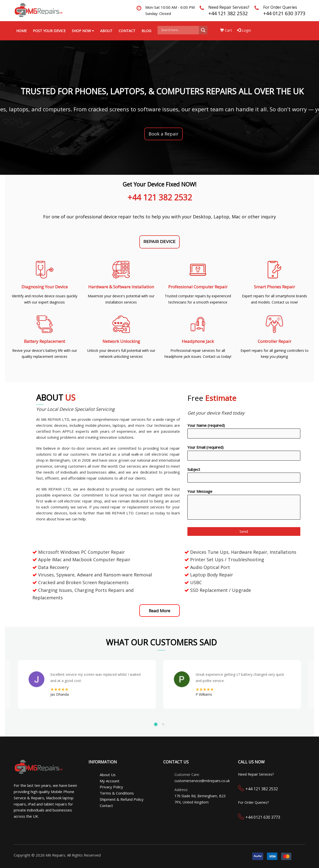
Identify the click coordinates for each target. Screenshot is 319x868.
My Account (110, 781)
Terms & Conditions (117, 793)
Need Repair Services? (229, 7)
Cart (226, 30)
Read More (159, 611)
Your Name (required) (244, 431)
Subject (244, 475)
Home (21, 31)
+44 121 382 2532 (228, 13)
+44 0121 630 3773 (284, 13)
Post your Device (49, 31)
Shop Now (83, 31)
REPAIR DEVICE (159, 242)
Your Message (244, 505)
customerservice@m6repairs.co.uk (202, 781)
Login (244, 30)
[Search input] (179, 30)
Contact (127, 31)
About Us (108, 775)
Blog (146, 31)
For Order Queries (280, 7)
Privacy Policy (111, 787)
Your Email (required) (244, 453)
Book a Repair (163, 134)
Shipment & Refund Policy (122, 799)
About (106, 31)
